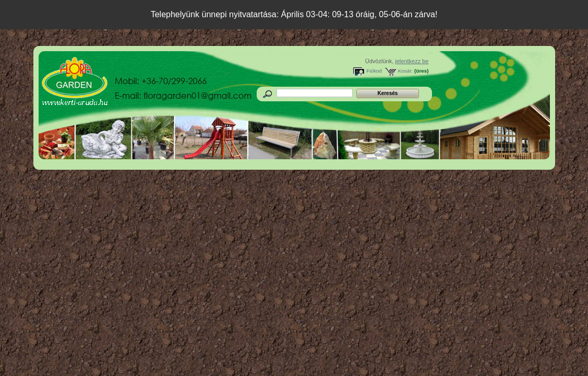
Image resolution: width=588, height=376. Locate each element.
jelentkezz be (412, 61)
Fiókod (374, 71)
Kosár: (406, 71)
